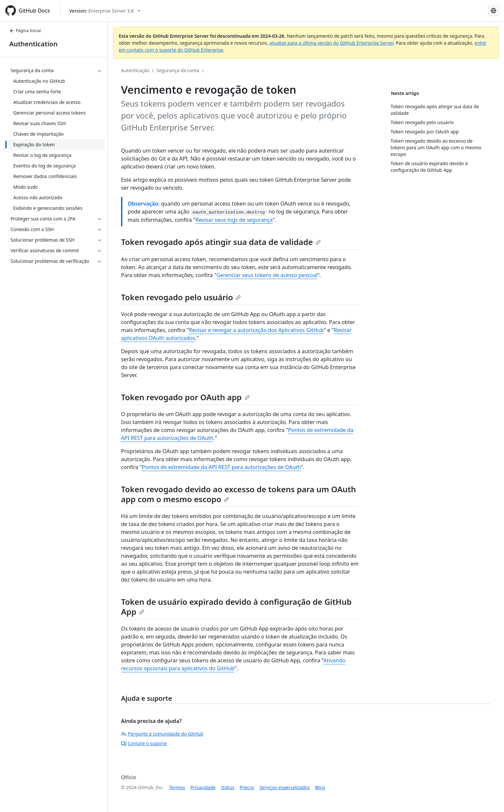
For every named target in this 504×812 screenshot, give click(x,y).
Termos (177, 787)
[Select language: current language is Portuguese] (493, 11)
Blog (320, 787)
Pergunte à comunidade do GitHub (162, 734)
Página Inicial (25, 31)
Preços (247, 787)
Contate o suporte (144, 743)
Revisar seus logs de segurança (234, 220)
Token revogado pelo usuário (181, 297)
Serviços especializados (284, 787)
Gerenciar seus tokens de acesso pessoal (267, 275)
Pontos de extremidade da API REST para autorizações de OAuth (221, 467)
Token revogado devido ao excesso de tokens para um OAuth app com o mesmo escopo (238, 494)
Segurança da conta (178, 70)
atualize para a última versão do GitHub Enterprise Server (332, 43)
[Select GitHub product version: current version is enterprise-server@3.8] (105, 11)
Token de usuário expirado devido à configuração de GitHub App (236, 607)
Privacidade (203, 787)
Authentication (33, 44)
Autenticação (135, 70)
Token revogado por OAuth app (185, 397)
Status (228, 787)
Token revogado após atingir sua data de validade (221, 242)
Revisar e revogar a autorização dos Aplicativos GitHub (256, 330)
